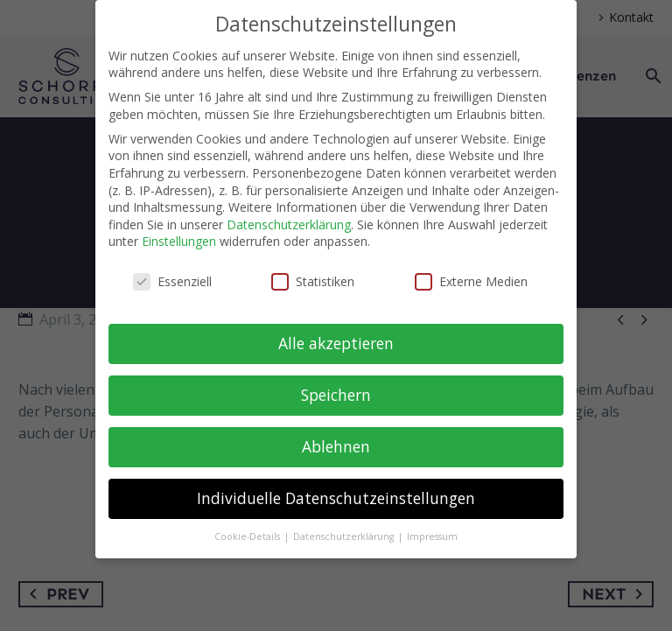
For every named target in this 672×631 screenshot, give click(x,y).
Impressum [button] (432, 536)
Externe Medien (471, 281)
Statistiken (313, 281)
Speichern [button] (336, 395)
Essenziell (172, 281)
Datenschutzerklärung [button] (345, 536)
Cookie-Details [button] (248, 536)
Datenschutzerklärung (289, 224)
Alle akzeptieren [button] (336, 343)
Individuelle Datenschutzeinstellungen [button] (336, 498)
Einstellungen (179, 241)
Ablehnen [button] (336, 446)
